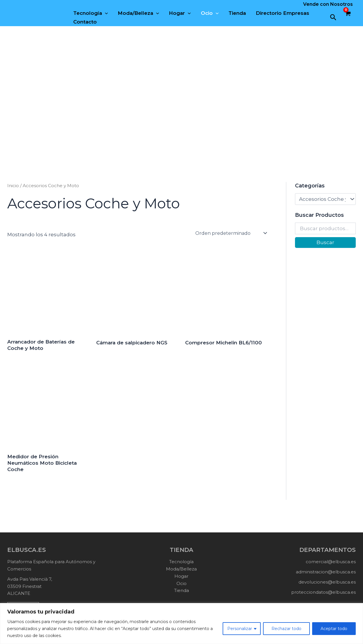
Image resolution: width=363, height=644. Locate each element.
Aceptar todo (334, 629)
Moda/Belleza (138, 13)
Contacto (85, 22)
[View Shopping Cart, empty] (348, 17)
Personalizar (240, 629)
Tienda (237, 13)
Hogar (180, 13)
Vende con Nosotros (328, 4)
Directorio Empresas (282, 13)
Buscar (325, 242)
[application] (105, 13)
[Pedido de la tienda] (231, 233)
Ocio (210, 13)
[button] (333, 18)
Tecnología (91, 13)
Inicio (13, 186)
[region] (181, 624)
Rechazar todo (286, 629)
